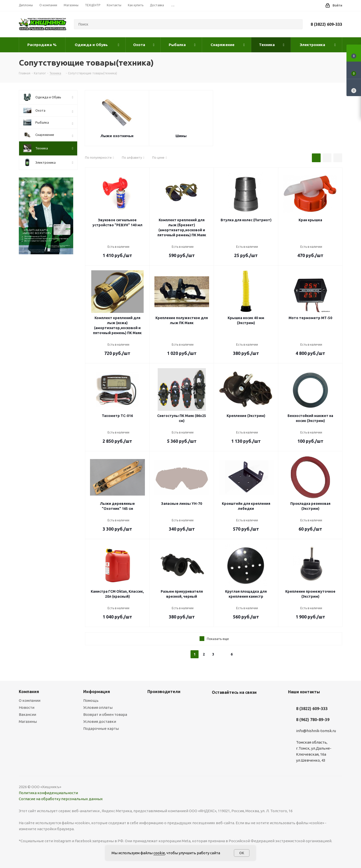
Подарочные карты (101, 728)
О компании (30, 700)
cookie (159, 853)
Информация (97, 692)
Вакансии (27, 714)
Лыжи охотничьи (117, 136)
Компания (29, 692)
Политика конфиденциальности (48, 793)
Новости (27, 707)
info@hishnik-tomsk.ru (316, 731)
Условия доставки (100, 721)
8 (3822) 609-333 (326, 24)
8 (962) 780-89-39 (313, 720)
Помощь (91, 700)
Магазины (28, 721)
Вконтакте (217, 704)
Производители (164, 692)
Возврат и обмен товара (105, 714)
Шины (181, 136)
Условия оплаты (98, 707)
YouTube (229, 704)
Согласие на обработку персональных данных (61, 799)
